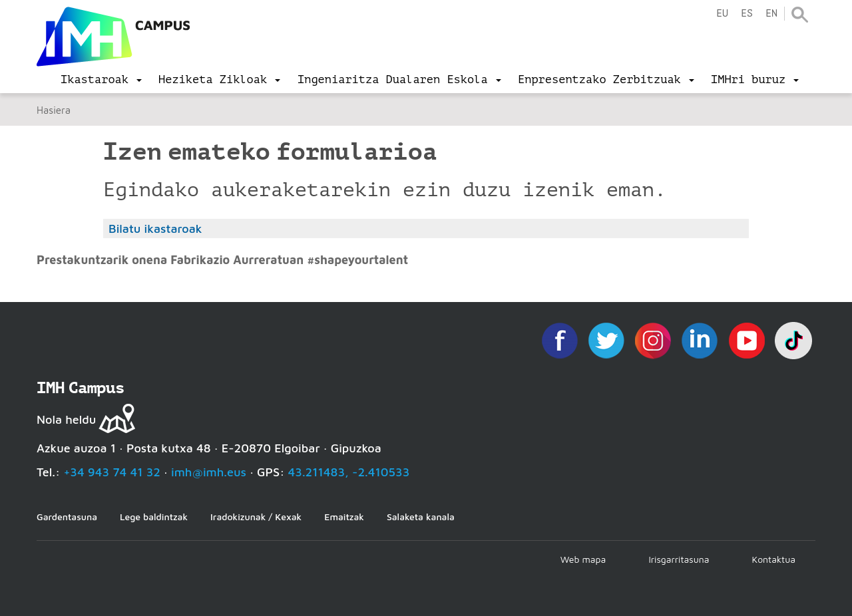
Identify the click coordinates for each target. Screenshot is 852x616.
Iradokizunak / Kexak (256, 517)
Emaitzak (344, 517)
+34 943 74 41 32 (112, 472)
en (771, 14)
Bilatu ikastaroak (155, 229)
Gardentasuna (67, 517)
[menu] (101, 80)
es (747, 14)
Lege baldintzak (154, 517)
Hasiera (54, 110)
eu (722, 14)
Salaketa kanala (421, 517)
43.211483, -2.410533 (349, 472)
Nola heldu (66, 419)
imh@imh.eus (209, 472)
